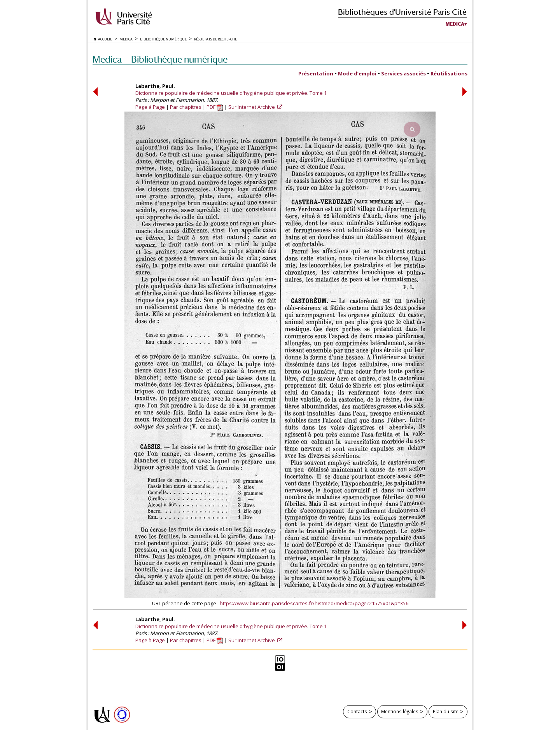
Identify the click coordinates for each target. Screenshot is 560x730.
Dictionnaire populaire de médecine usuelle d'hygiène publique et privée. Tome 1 (231, 93)
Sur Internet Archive (252, 107)
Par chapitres (186, 107)
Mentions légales (400, 711)
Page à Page (150, 107)
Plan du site (446, 711)
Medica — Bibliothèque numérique (160, 59)
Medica (455, 24)
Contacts (357, 711)
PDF (215, 107)
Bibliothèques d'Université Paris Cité (402, 12)
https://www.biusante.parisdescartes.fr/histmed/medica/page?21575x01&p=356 (314, 603)
